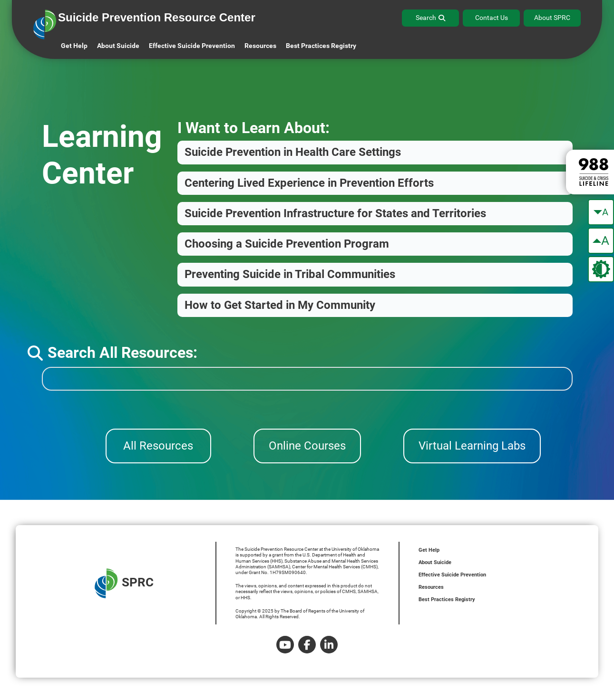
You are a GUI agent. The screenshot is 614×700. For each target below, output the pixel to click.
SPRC (124, 583)
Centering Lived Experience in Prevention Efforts (309, 183)
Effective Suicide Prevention (452, 575)
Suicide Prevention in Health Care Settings (293, 152)
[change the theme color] (601, 269)
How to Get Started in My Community (280, 305)
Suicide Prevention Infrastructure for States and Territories (335, 213)
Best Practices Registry (321, 46)
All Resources (158, 446)
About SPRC (552, 18)
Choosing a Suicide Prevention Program (287, 244)
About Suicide (118, 46)
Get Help (74, 46)
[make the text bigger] (601, 241)
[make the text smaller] (601, 212)
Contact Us (492, 18)
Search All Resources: (112, 353)
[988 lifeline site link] (590, 172)
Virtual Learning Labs (472, 446)
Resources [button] (260, 46)
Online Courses (307, 446)
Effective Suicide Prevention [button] (192, 46)
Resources (431, 587)
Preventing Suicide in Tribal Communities (290, 274)
